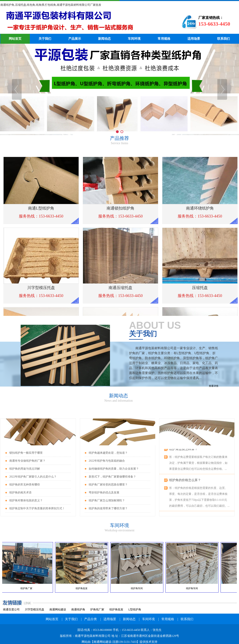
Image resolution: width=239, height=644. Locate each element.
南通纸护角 (78, 609)
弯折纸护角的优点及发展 (104, 493)
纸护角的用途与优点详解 (25, 469)
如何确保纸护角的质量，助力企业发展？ (114, 469)
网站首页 (15, 39)
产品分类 (91, 619)
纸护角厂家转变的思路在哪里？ (108, 485)
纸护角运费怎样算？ (183, 450)
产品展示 (75, 39)
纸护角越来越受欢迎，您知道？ (108, 453)
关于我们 (45, 39)
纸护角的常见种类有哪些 (25, 485)
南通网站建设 (58, 609)
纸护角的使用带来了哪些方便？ (108, 508)
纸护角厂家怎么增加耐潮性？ (107, 500)
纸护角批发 (116, 609)
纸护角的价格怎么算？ (185, 481)
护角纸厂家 (97, 609)
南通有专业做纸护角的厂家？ (27, 461)
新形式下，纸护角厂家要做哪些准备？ (112, 477)
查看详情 (214, 386)
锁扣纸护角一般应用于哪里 (26, 453)
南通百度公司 (11, 609)
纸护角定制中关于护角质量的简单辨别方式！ (37, 508)
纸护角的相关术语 (20, 493)
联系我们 (224, 39)
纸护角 (85, 22)
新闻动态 (104, 39)
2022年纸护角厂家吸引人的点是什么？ (33, 477)
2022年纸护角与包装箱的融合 (107, 461)
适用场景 (194, 39)
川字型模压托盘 (35, 609)
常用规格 (164, 39)
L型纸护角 (135, 609)
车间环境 (134, 39)
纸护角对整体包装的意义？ (26, 500)
